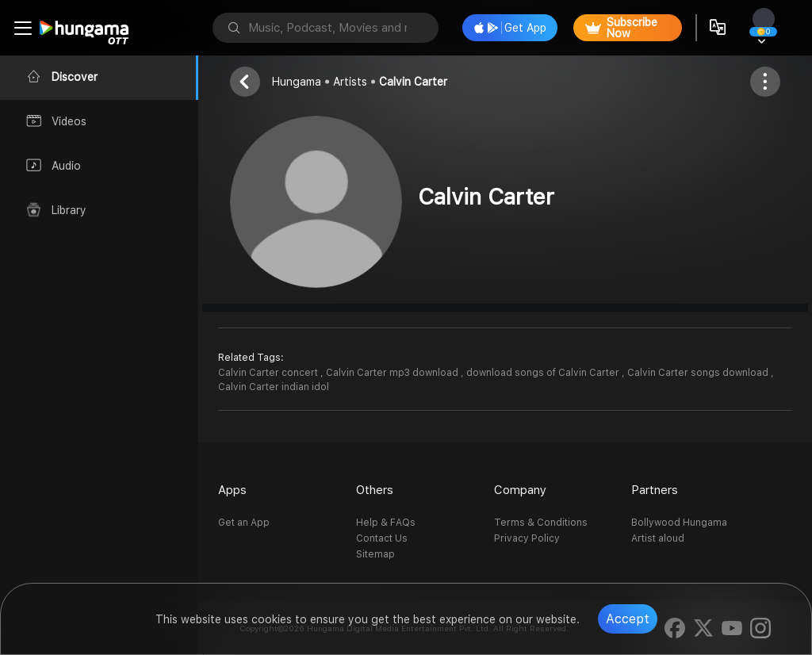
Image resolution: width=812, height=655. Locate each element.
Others (375, 490)
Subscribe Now (621, 28)
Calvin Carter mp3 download (393, 373)
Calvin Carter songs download (699, 373)
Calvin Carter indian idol (274, 387)
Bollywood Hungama (679, 523)
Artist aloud (658, 538)
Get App (510, 28)
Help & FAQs (386, 523)
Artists (350, 82)
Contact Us (382, 538)
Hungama (297, 82)
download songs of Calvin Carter (544, 373)
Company (520, 490)
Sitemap (375, 554)
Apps (232, 490)
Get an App (244, 523)
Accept (628, 619)
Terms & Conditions (541, 523)
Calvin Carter (413, 82)
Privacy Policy (527, 538)
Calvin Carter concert (269, 373)
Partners (655, 490)
